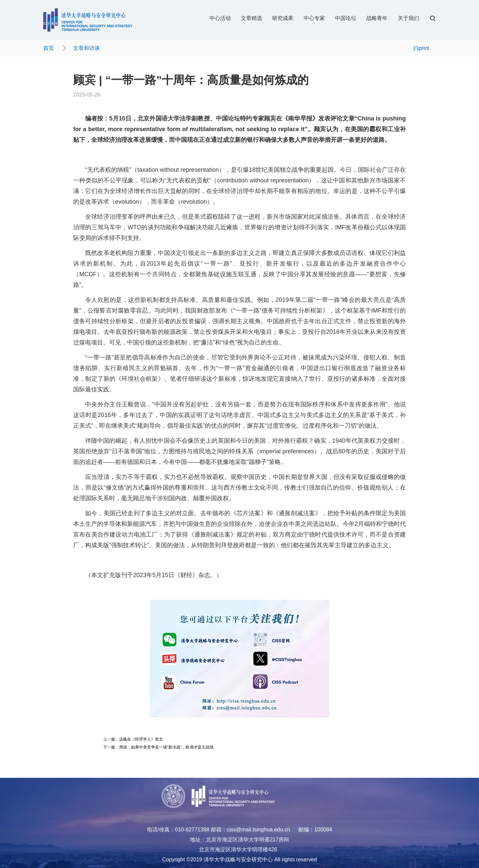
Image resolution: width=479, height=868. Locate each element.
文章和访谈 (86, 48)
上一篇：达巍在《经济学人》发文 (133, 739)
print (421, 48)
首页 (49, 48)
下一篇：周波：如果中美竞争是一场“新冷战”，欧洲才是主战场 (158, 747)
